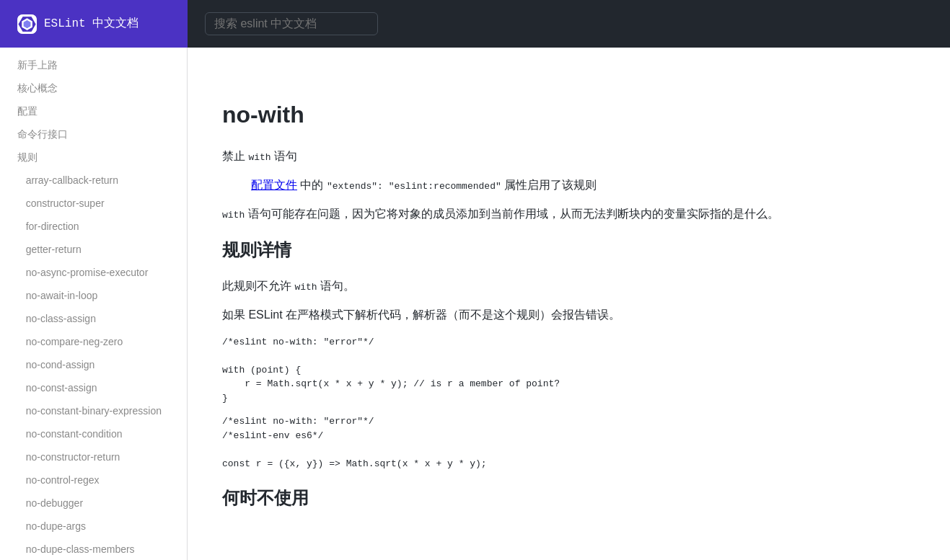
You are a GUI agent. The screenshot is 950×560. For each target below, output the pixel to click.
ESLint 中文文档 (91, 24)
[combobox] (291, 24)
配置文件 (274, 185)
